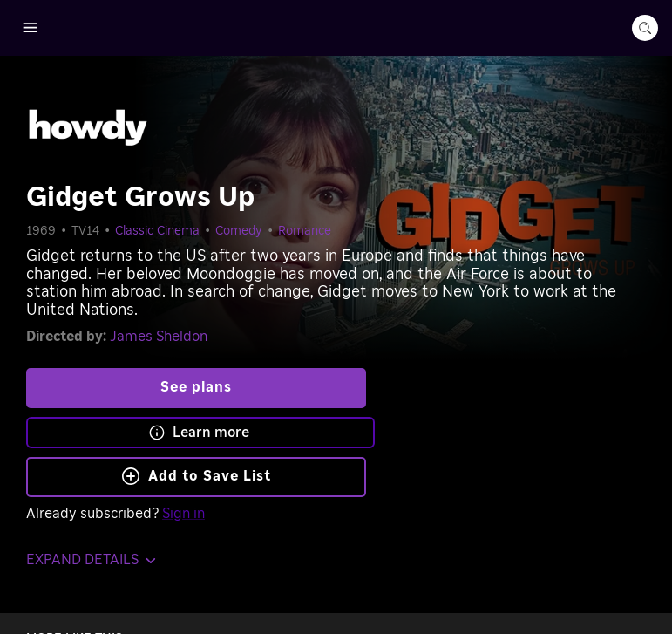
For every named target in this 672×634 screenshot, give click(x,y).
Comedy (239, 231)
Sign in (183, 514)
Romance (305, 231)
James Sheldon (159, 337)
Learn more (199, 433)
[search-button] (645, 28)
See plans (196, 387)
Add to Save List (197, 476)
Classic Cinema (157, 231)
